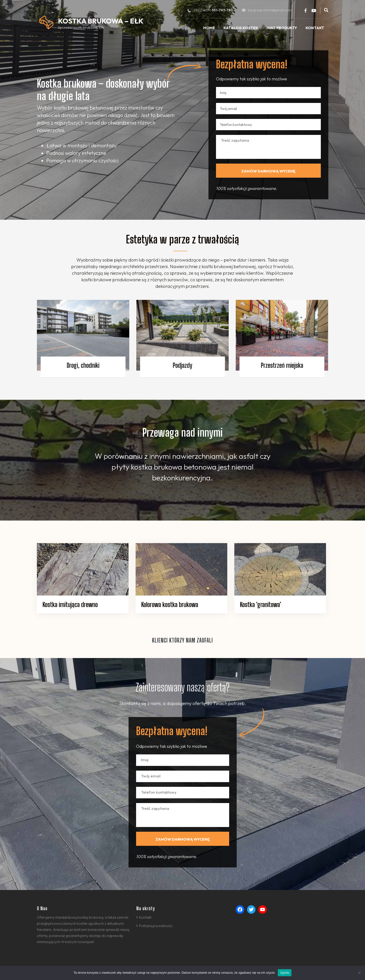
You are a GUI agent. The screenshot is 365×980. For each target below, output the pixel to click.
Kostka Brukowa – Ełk (101, 21)
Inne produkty (282, 28)
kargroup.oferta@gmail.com (270, 10)
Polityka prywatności (156, 926)
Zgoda (285, 973)
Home (209, 28)
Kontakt (315, 28)
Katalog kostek (241, 28)
